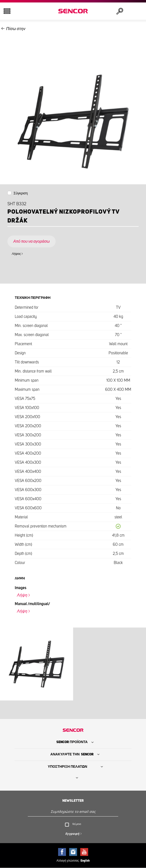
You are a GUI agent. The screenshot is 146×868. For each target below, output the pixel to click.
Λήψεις (16, 254)
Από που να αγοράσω (32, 241)
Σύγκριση (21, 193)
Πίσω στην (16, 29)
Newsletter (73, 801)
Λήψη (22, 595)
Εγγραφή (72, 834)
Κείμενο (77, 824)
